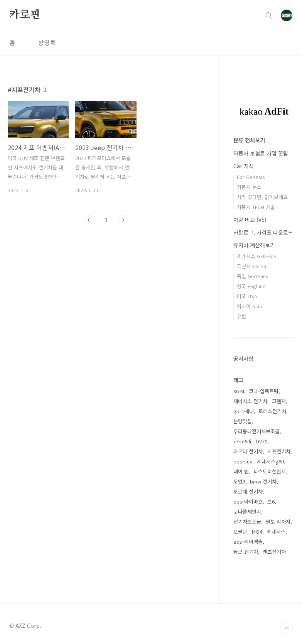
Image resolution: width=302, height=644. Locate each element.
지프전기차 (279, 451)
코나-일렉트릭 (264, 391)
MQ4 (257, 532)
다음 (123, 220)
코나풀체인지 (247, 511)
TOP (287, 629)
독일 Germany (253, 276)
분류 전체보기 (249, 140)
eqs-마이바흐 (248, 501)
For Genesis (251, 177)
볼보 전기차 (246, 552)
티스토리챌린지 (270, 471)
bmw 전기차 (263, 481)
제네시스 (276, 532)
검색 (269, 15)
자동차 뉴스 (249, 187)
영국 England (251, 286)
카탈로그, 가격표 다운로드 (263, 232)
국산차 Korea (251, 266)
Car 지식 (244, 166)
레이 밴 (241, 471)
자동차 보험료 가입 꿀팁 (261, 153)
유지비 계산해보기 (254, 245)
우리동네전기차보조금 (256, 431)
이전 (89, 220)
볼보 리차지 (278, 521)
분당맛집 (243, 421)
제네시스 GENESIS (257, 256)
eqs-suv (243, 461)
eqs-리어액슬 (248, 542)
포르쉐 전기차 (248, 491)
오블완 (240, 532)
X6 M (239, 391)
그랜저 (279, 401)
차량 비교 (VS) (250, 220)
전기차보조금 (247, 521)
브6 (271, 501)
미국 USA (247, 296)
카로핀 (25, 15)
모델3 (239, 481)
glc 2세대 (244, 411)
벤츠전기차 (274, 552)
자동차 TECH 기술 (256, 207)
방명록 (47, 42)
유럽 (241, 316)
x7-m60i (242, 441)
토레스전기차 (272, 411)
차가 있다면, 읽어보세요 (262, 197)
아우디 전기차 (248, 451)
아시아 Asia (249, 306)
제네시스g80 (270, 461)
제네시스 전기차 (250, 401)
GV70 (262, 441)
